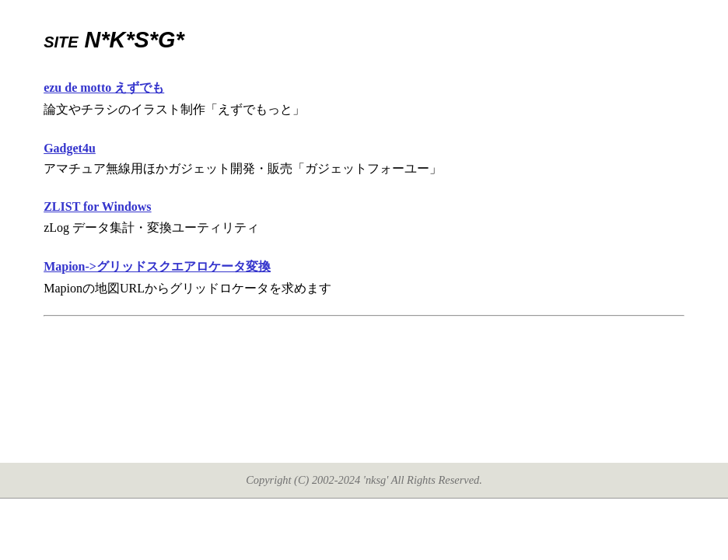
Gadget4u (70, 148)
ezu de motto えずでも (104, 87)
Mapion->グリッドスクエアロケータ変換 (157, 266)
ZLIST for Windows (97, 206)
